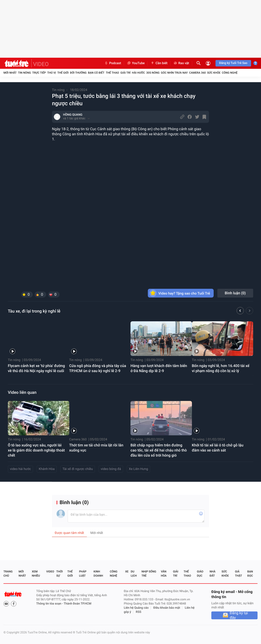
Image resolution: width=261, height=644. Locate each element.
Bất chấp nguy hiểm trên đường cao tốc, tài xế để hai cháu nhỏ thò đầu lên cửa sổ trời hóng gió (159, 450)
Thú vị (52, 73)
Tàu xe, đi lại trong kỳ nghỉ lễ (34, 311)
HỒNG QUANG (73, 115)
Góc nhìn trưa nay (174, 73)
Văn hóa (164, 574)
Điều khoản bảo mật (167, 608)
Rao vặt (181, 63)
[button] (240, 311)
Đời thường (78, 73)
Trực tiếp (39, 73)
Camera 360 (197, 73)
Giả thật (238, 574)
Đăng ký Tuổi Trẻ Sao (233, 63)
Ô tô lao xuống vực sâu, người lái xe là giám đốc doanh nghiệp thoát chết (36, 450)
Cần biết (159, 63)
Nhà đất (212, 574)
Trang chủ (8, 574)
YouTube (136, 63)
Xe (127, 572)
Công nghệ (230, 73)
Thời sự (60, 574)
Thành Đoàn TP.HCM (77, 604)
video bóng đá (111, 469)
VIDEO (41, 64)
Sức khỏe (214, 73)
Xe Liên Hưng (138, 469)
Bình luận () (235, 293)
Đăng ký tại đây (239, 615)
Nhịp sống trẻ (149, 574)
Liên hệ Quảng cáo (136, 608)
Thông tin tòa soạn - (50, 604)
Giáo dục (200, 574)
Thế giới (63, 73)
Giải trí (125, 73)
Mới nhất (10, 73)
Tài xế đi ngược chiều (78, 469)
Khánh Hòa (47, 469)
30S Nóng (153, 73)
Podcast (113, 63)
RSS (139, 612)
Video (50, 572)
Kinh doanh (98, 574)
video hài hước (20, 469)
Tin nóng (24, 73)
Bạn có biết (96, 73)
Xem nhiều (36, 574)
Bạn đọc (250, 574)
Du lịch (134, 574)
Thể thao (112, 73)
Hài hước (138, 73)
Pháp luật (83, 574)
